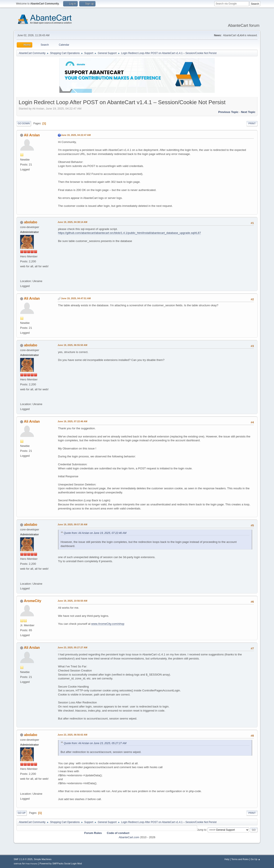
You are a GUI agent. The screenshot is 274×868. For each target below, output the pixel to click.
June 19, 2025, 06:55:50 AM (72, 345)
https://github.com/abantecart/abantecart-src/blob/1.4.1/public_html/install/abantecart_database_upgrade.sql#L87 (130, 233)
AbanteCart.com (129, 837)
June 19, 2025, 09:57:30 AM (72, 524)
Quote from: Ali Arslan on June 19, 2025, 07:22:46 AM (95, 533)
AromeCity (33, 601)
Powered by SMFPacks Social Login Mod (61, 863)
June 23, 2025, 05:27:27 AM (72, 647)
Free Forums (31, 864)
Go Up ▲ (255, 859)
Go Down (24, 123)
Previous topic (228, 112)
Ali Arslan (32, 135)
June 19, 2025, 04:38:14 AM (72, 222)
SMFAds (18, 864)
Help (227, 859)
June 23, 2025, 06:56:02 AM (72, 735)
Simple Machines (43, 859)
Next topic (248, 112)
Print (252, 123)
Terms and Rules (240, 859)
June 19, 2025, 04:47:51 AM (76, 298)
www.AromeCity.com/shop (108, 624)
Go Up (22, 813)
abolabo (31, 222)
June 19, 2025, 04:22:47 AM (76, 135)
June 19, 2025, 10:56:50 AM (72, 601)
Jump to (202, 830)
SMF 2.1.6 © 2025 (23, 859)
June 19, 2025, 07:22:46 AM (72, 421)
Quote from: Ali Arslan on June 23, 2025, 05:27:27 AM (95, 743)
